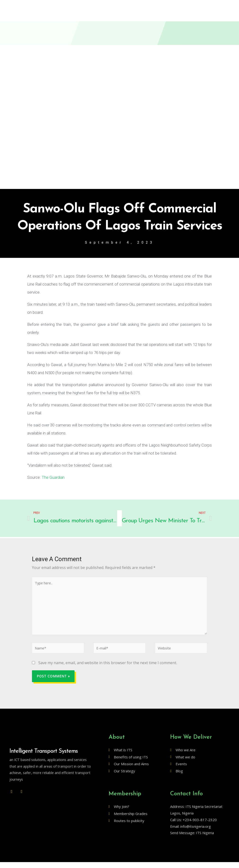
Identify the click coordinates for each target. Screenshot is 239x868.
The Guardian (53, 478)
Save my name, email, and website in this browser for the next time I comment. (108, 669)
